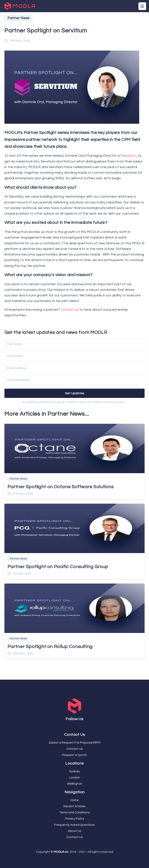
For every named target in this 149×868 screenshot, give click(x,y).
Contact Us (75, 749)
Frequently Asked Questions (74, 825)
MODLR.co (61, 852)
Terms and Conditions (74, 812)
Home (75, 800)
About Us (75, 831)
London (74, 777)
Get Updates (75, 393)
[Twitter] (74, 726)
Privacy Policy (75, 819)
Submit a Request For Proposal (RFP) (74, 743)
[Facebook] (72, 726)
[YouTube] (75, 726)
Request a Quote (75, 755)
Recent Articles (74, 806)
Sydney (75, 771)
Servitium (129, 156)
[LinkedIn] (77, 726)
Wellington (74, 784)
